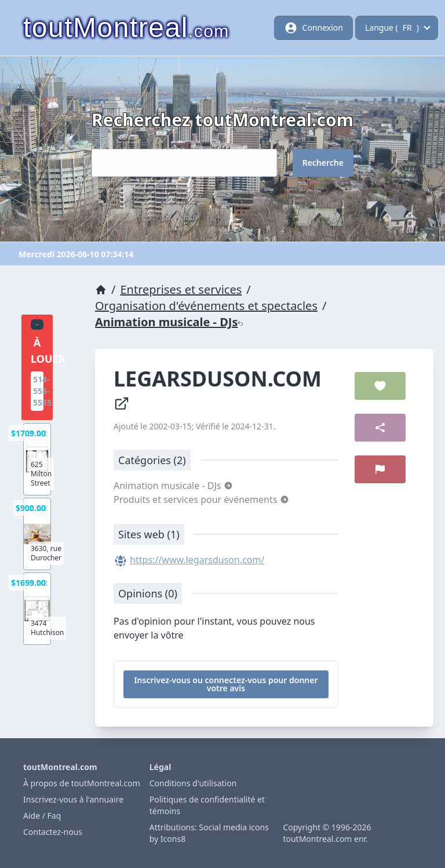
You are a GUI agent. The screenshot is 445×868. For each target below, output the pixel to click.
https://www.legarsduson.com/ (197, 560)
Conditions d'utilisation (193, 783)
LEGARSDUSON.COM (220, 388)
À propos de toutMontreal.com (82, 783)
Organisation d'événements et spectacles (206, 306)
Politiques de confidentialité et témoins (207, 805)
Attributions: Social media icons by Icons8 (209, 833)
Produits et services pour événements (201, 499)
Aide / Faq (42, 816)
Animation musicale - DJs (169, 322)
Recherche (323, 163)
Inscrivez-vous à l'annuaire (73, 799)
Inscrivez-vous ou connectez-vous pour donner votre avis (226, 684)
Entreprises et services (181, 289)
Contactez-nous (53, 832)
